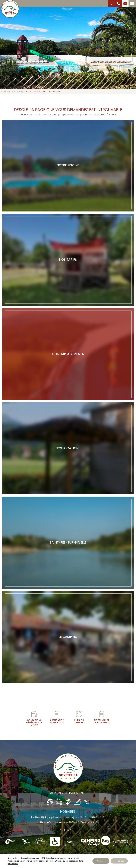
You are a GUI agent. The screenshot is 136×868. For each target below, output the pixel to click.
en (105, 6)
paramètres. (13, 864)
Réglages (119, 861)
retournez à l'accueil (105, 115)
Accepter (100, 861)
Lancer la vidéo (112, 3)
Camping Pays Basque (13, 92)
